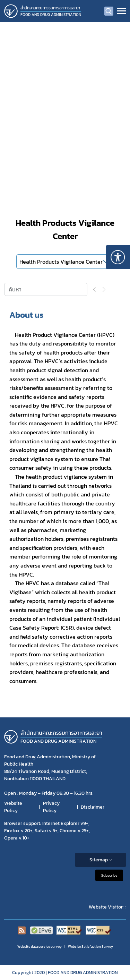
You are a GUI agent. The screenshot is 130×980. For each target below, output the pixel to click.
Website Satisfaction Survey (90, 947)
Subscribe (109, 875)
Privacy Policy (51, 807)
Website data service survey (40, 947)
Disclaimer (93, 807)
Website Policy (13, 807)
